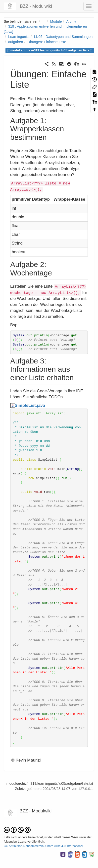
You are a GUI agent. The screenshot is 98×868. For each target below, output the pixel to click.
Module (56, 21)
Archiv (71, 21)
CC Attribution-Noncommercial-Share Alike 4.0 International (43, 846)
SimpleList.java (30, 405)
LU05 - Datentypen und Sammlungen (63, 37)
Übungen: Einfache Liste (47, 42)
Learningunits (19, 37)
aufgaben (16, 42)
